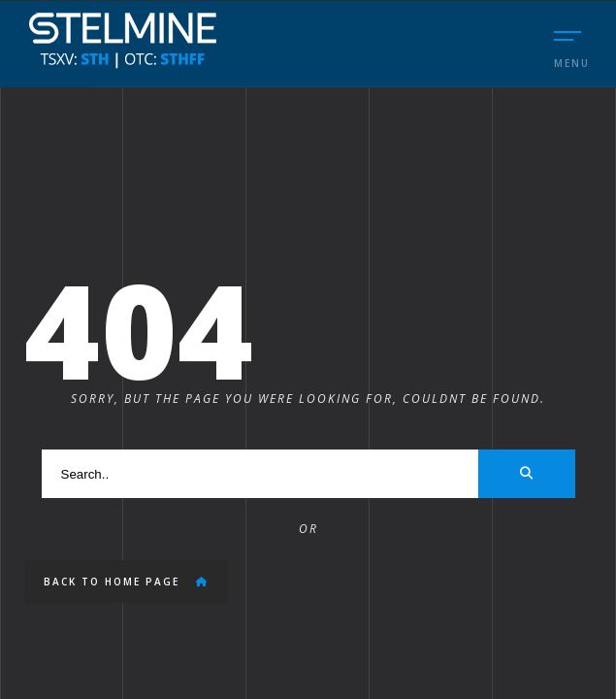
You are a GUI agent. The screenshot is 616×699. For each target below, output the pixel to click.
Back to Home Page (126, 582)
